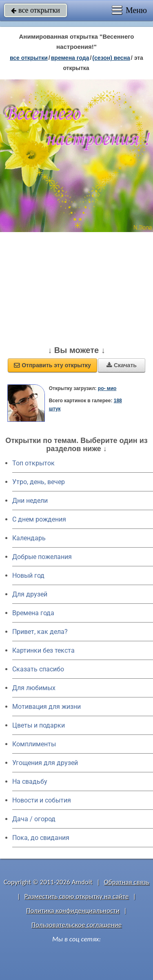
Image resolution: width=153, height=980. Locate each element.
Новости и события (42, 800)
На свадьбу (30, 782)
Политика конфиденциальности (73, 911)
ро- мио (107, 388)
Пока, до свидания (41, 838)
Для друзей (30, 594)
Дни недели (30, 501)
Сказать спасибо (38, 669)
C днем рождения (39, 519)
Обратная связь (126, 882)
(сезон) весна (111, 58)
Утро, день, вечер (39, 482)
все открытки (35, 10)
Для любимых (34, 688)
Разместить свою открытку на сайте (77, 896)
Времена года (33, 613)
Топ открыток (33, 463)
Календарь (29, 538)
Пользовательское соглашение (76, 925)
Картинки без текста (43, 650)
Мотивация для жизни (47, 707)
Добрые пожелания (42, 557)
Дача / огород (34, 819)
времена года (70, 58)
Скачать (122, 365)
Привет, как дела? (40, 632)
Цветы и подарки (39, 725)
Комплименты (34, 744)
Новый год (28, 576)
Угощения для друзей (45, 763)
